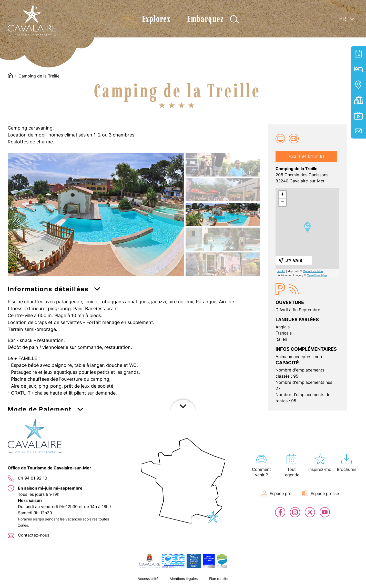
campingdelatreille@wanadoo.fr (294, 139)
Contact (358, 131)
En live (358, 115)
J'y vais (294, 260)
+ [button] (283, 195)
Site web (280, 139)
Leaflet (281, 271)
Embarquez (205, 19)
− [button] (283, 202)
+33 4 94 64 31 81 (306, 156)
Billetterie (358, 100)
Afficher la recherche (234, 19)
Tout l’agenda (358, 54)
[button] (54, 291)
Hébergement (358, 69)
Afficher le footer (183, 582)
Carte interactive (358, 85)
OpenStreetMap (313, 271)
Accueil (10, 76)
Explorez (156, 19)
